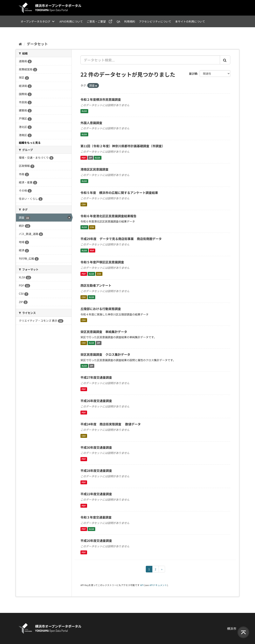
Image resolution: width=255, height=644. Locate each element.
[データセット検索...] (150, 60)
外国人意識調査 (91, 123)
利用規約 (130, 21)
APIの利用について (71, 21)
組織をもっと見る (30, 143)
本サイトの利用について (190, 21)
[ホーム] (20, 44)
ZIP (90, 158)
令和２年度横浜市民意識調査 (101, 99)
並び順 (193, 74)
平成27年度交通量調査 (96, 377)
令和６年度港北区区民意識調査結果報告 (108, 216)
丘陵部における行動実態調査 (101, 309)
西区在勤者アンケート (96, 285)
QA (118, 21)
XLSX (84, 111)
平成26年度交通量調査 (96, 401)
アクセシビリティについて (155, 21)
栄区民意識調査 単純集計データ (104, 332)
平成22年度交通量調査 (96, 494)
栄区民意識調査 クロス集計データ (105, 354)
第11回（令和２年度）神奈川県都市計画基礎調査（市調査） (123, 146)
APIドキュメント (158, 585)
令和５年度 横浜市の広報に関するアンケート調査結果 (119, 193)
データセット (37, 44)
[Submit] (225, 60)
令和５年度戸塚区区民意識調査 (102, 262)
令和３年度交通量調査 (96, 517)
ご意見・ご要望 (96, 21)
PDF (84, 158)
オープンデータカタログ (35, 21)
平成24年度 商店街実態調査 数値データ (111, 424)
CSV (84, 204)
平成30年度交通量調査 (96, 447)
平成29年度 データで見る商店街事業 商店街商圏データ (121, 239)
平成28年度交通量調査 (96, 471)
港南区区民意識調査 (94, 169)
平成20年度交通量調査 (96, 541)
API (142, 585)
